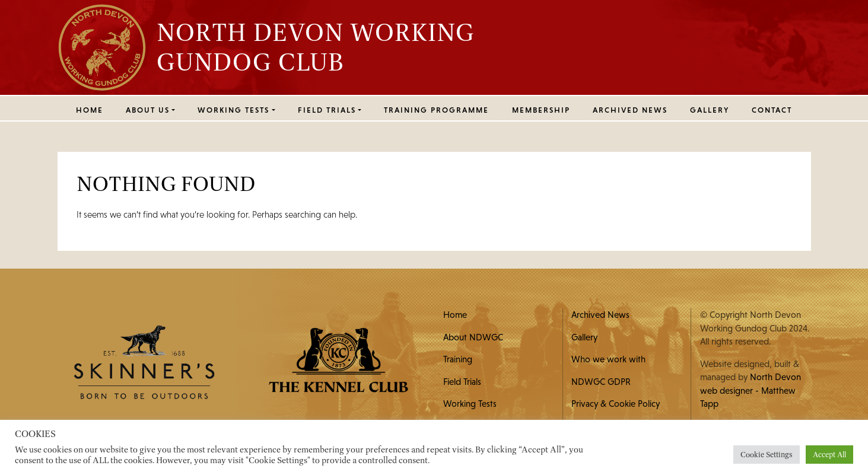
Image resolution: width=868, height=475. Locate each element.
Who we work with (608, 359)
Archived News (630, 110)
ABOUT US (148, 110)
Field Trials (462, 382)
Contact (772, 110)
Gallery (710, 110)
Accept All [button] (829, 455)
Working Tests (470, 404)
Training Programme (436, 110)
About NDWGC (473, 337)
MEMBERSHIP (541, 110)
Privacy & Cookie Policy (616, 404)
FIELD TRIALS (327, 110)
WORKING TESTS (233, 110)
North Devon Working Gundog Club (316, 47)
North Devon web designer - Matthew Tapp (751, 390)
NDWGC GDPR (601, 382)
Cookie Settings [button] (767, 455)
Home (90, 110)
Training (458, 359)
